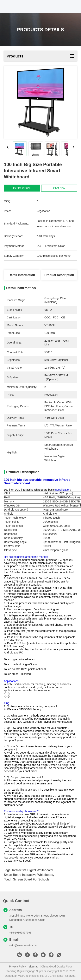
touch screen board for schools (27, 879)
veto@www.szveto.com (23, 945)
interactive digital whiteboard (32, 870)
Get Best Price (22, 188)
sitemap (34, 966)
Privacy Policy (18, 966)
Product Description (59, 275)
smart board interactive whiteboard (28, 875)
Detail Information (22, 275)
